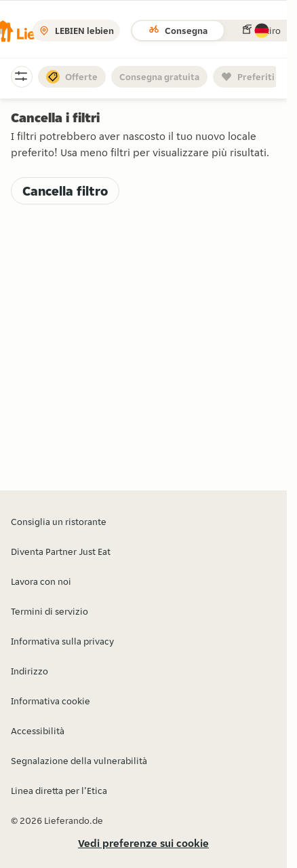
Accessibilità (38, 731)
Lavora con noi (41, 581)
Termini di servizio (49, 611)
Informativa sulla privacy (62, 641)
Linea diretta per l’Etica (59, 791)
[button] (262, 31)
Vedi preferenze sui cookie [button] (143, 843)
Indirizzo (29, 671)
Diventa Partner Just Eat (61, 551)
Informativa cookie (51, 701)
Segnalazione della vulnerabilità (79, 761)
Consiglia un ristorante (59, 522)
